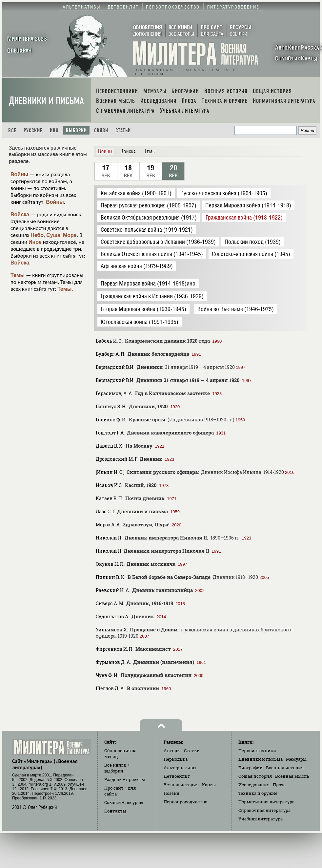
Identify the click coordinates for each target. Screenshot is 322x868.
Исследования (254, 785)
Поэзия (171, 793)
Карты (209, 785)
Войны (20, 174)
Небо (37, 235)
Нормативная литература (266, 802)
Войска (20, 214)
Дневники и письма (47, 101)
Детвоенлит (177, 776)
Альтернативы (180, 768)
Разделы (125, 779)
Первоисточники (257, 751)
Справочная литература (264, 810)
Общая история (255, 776)
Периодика (176, 759)
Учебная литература (261, 819)
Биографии (251, 768)
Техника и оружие (258, 793)
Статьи (123, 130)
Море (70, 235)
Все (12, 130)
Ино (54, 130)
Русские (33, 130)
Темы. (65, 289)
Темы (18, 275)
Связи (101, 130)
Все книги (117, 768)
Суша (53, 235)
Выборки (76, 130)
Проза (279, 785)
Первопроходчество (185, 802)
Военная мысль (292, 776)
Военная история (285, 768)
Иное (35, 242)
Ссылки (124, 802)
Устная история (181, 785)
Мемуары (296, 759)
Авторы (172, 751)
